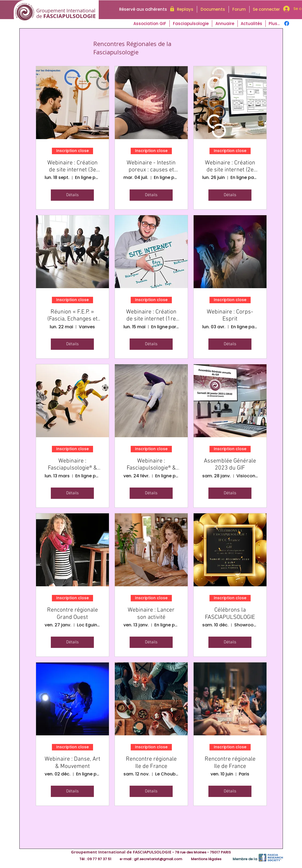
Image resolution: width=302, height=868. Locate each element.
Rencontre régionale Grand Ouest (72, 614)
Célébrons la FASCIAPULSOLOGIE (230, 614)
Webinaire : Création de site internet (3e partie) (72, 167)
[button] (252, 24)
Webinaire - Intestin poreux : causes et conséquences (151, 167)
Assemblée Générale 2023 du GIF (230, 465)
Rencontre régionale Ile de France (151, 763)
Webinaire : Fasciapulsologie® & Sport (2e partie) (72, 465)
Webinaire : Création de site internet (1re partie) (151, 316)
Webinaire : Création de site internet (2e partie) (230, 167)
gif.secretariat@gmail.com (158, 859)
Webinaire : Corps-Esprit (230, 316)
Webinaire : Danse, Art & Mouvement (72, 763)
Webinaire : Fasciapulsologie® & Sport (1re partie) (151, 465)
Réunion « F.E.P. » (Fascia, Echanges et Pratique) (72, 316)
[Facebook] (287, 23)
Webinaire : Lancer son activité (151, 614)
